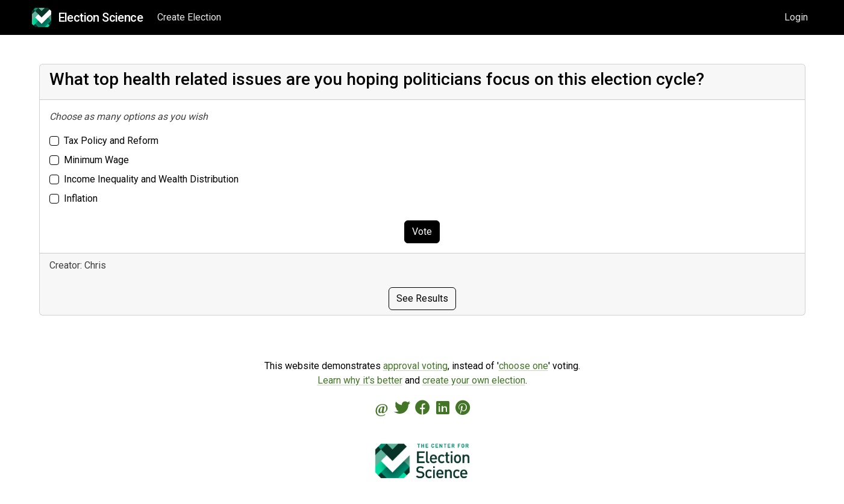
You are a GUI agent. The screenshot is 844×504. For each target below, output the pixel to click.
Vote (422, 232)
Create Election (189, 17)
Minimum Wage (96, 160)
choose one (524, 366)
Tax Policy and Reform (111, 141)
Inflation (81, 198)
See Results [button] (422, 298)
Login (796, 17)
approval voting (415, 366)
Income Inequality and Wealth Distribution (151, 179)
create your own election (474, 380)
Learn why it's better (360, 380)
